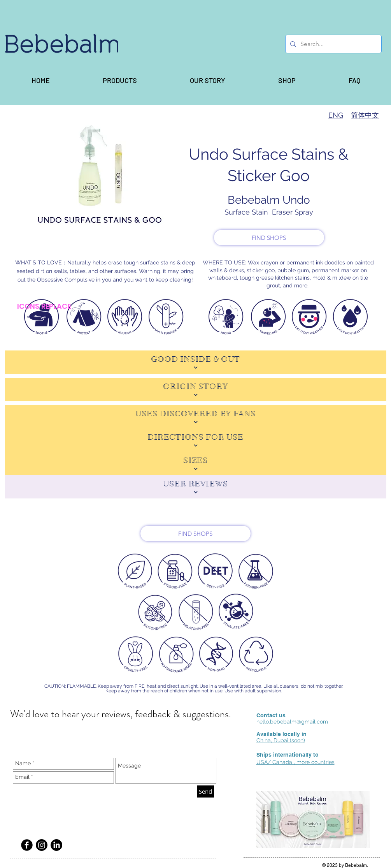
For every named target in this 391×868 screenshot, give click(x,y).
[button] (120, 80)
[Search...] (333, 44)
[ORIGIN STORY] (196, 389)
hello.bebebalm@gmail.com (292, 722)
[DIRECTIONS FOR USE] (196, 440)
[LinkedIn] (56, 845)
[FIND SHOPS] (269, 238)
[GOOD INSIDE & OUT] (196, 362)
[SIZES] (196, 463)
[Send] (205, 791)
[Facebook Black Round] (27, 845)
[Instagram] (42, 845)
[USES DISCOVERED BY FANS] (196, 417)
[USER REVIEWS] (196, 487)
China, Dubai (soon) (281, 740)
